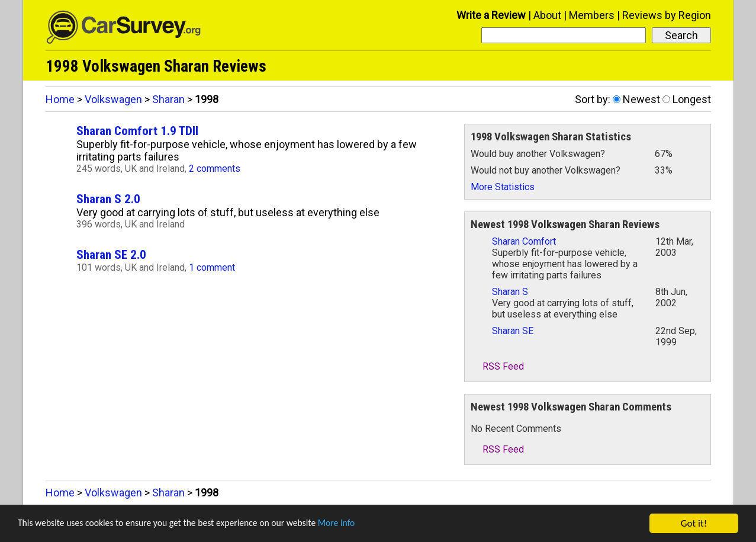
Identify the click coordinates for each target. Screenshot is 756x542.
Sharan (168, 99)
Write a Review (491, 15)
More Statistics (503, 187)
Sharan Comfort (524, 241)
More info (364, 524)
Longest (692, 99)
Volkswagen (113, 99)
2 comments (215, 169)
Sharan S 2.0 (108, 199)
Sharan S (510, 292)
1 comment (212, 267)
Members (592, 15)
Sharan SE (513, 331)
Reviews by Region (667, 15)
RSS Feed (497, 366)
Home (60, 99)
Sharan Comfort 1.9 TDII (137, 131)
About (547, 15)
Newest (641, 99)
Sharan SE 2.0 (111, 254)
